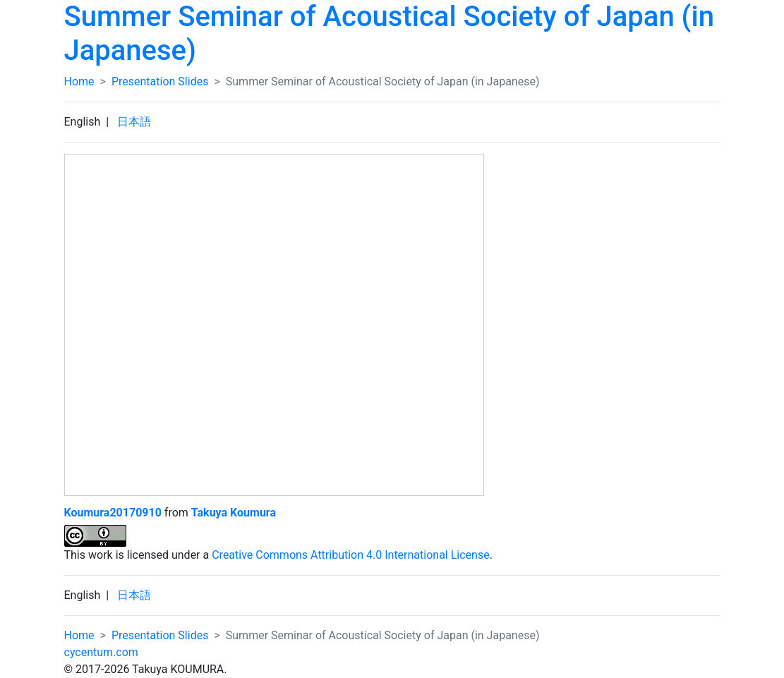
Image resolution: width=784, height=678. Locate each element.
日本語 (134, 122)
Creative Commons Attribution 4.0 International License (350, 555)
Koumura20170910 (113, 513)
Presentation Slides (160, 81)
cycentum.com (101, 652)
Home (79, 81)
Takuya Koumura (234, 513)
